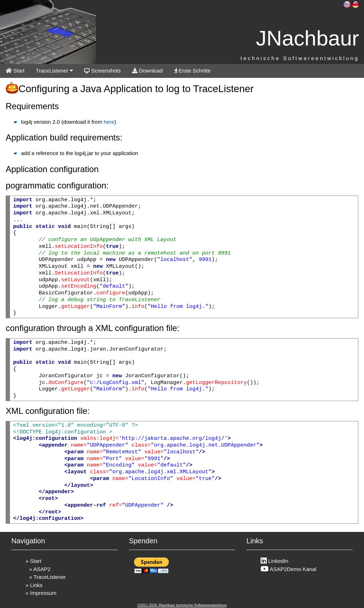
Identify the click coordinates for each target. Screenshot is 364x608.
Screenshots (103, 71)
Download (148, 71)
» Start (33, 561)
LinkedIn (274, 561)
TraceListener (54, 71)
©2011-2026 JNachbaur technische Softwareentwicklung (182, 605)
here (109, 122)
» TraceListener (47, 577)
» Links (34, 585)
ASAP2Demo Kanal (288, 569)
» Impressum (41, 593)
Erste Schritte (192, 71)
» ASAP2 (40, 569)
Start (15, 71)
